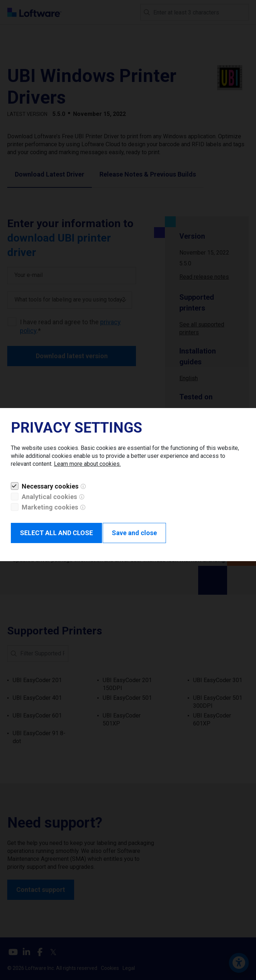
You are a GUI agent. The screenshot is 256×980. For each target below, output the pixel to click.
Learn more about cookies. (87, 464)
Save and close (134, 533)
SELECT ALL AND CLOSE (56, 533)
